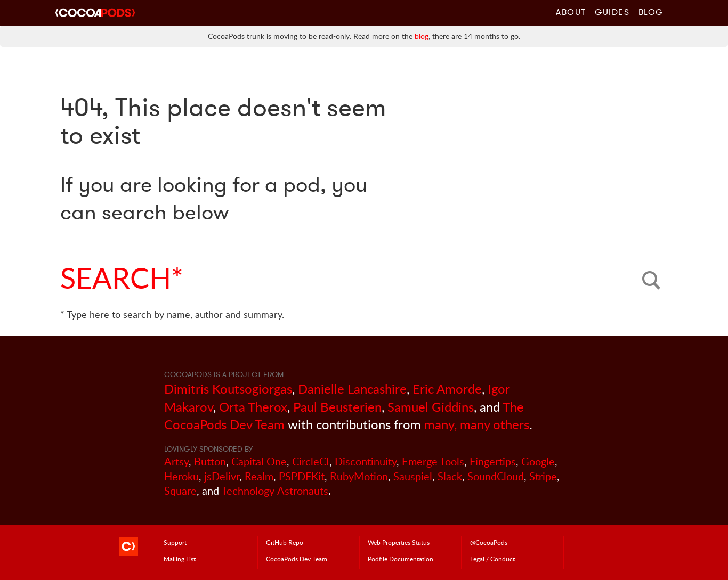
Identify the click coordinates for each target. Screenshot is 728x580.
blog (422, 36)
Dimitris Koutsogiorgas (228, 389)
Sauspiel (413, 476)
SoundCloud (496, 476)
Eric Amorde (447, 389)
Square (180, 491)
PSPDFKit (302, 476)
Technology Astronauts (275, 491)
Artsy (176, 461)
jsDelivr (222, 476)
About (571, 12)
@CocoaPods (489, 542)
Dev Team (297, 559)
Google (538, 461)
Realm (259, 476)
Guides (612, 12)
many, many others (477, 424)
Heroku (181, 476)
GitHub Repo (285, 542)
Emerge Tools (433, 461)
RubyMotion (359, 476)
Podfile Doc (401, 559)
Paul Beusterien (337, 407)
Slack (450, 476)
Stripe (543, 476)
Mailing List (180, 559)
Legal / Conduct (492, 559)
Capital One (259, 461)
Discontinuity (366, 461)
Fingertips (493, 461)
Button (210, 461)
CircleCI (311, 461)
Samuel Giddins (431, 407)
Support (175, 542)
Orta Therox (253, 407)
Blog (651, 12)
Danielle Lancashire (352, 389)
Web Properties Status (399, 542)
